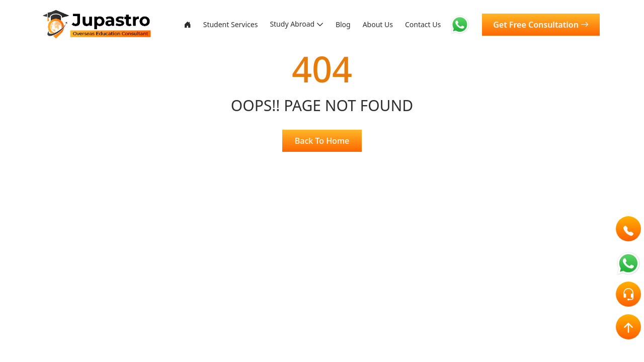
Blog (333, 27)
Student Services (193, 27)
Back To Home (322, 141)
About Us (365, 27)
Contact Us (415, 27)
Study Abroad (277, 21)
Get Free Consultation (541, 27)
